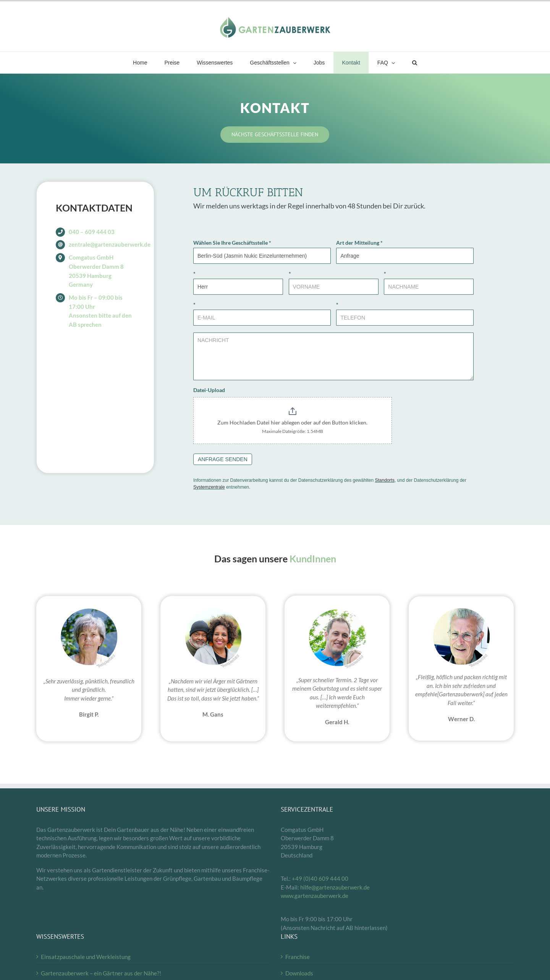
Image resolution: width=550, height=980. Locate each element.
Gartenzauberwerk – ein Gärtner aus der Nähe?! (101, 973)
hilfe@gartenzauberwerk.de (335, 887)
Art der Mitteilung (359, 243)
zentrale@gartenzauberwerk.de (110, 244)
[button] (414, 63)
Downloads (299, 973)
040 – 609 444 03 (92, 232)
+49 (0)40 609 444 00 (320, 878)
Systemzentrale (209, 487)
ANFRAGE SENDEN (223, 459)
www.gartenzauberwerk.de (315, 896)
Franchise (298, 957)
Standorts (385, 480)
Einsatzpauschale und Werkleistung (86, 957)
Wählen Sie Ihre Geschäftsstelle (232, 243)
